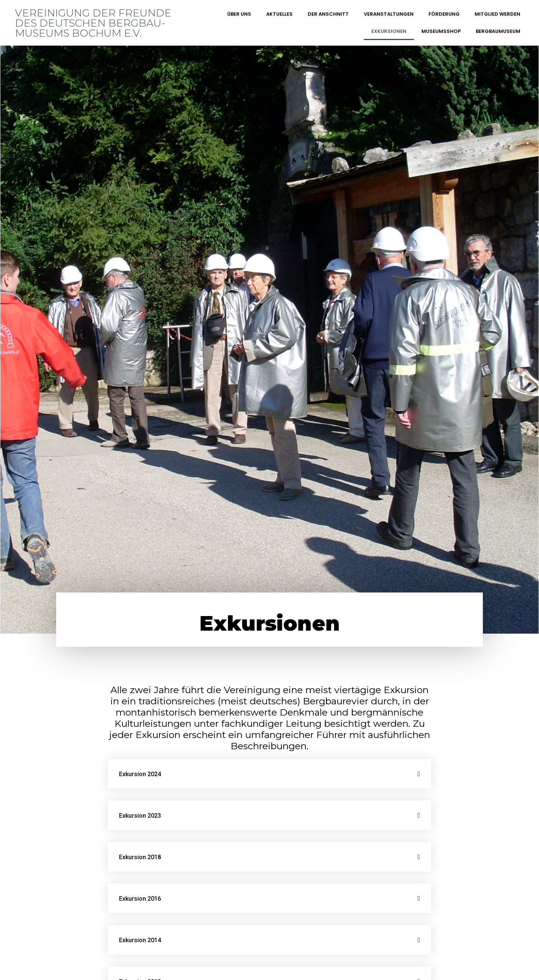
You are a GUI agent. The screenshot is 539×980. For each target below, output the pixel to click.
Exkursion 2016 (140, 899)
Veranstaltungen (389, 14)
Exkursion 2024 (140, 774)
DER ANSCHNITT (328, 14)
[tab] (269, 774)
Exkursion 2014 (140, 940)
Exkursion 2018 (140, 857)
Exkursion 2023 (140, 816)
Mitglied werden (497, 14)
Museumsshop (441, 31)
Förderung (444, 14)
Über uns (239, 14)
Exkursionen (389, 31)
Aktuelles (279, 14)
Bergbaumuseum (498, 31)
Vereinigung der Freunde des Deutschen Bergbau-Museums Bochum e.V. (93, 23)
